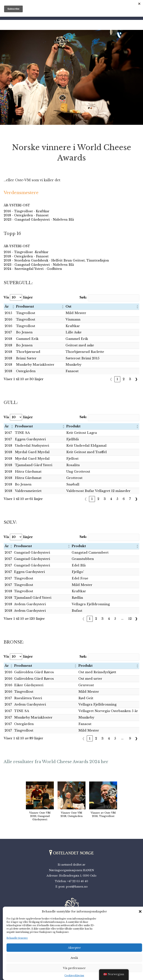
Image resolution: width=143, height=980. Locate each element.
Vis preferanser (74, 968)
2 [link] (124, 379)
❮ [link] (111, 379)
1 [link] (117, 379)
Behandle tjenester (17, 938)
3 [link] (130, 379)
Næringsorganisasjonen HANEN (71, 870)
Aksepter (74, 948)
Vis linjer (18, 297)
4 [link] (111, 499)
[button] (140, 911)
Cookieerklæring (74, 975)
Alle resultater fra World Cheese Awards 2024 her (56, 762)
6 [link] (124, 499)
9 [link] (130, 738)
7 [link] (130, 499)
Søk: (87, 297)
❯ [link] (136, 379)
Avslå (74, 958)
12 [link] (130, 619)
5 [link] (117, 499)
